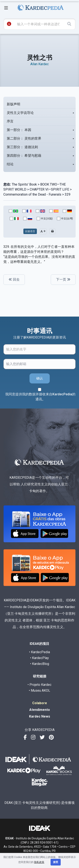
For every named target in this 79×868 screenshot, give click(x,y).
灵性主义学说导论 (20, 113)
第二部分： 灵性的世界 (24, 138)
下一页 (63, 279)
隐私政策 (39, 862)
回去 (14, 279)
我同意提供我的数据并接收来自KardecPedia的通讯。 (40, 397)
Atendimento (40, 710)
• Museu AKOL (39, 690)
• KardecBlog (40, 664)
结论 (10, 164)
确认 (40, 378)
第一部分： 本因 (19, 130)
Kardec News (40, 716)
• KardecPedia (39, 652)
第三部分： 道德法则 (22, 147)
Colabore (40, 703)
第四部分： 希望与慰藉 (24, 156)
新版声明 (13, 104)
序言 (10, 121)
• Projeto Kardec (39, 685)
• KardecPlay (39, 658)
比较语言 (30, 231)
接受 (56, 862)
